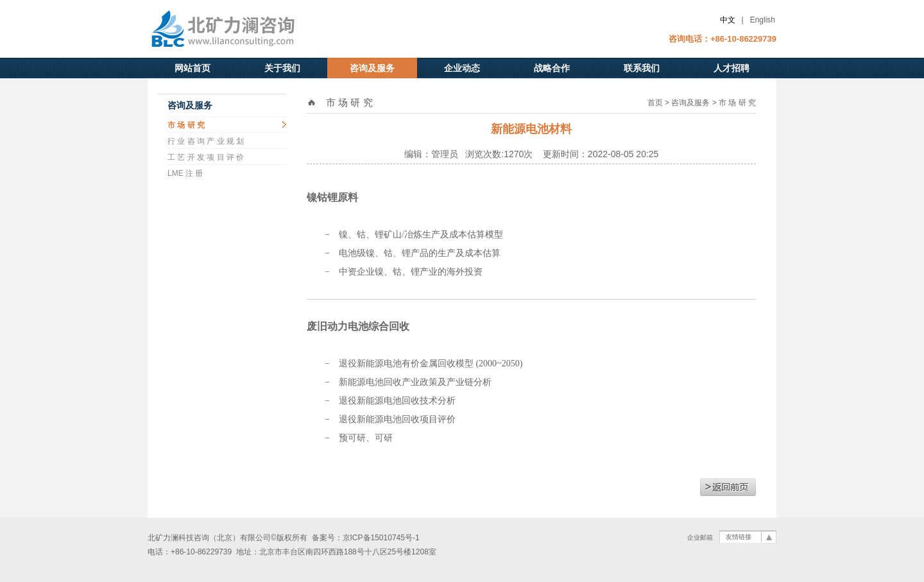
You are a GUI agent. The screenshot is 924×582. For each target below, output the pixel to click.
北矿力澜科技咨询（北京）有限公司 (247, 29)
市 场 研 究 (186, 125)
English (763, 20)
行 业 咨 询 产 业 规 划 (206, 141)
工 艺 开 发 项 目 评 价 (206, 157)
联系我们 (642, 68)
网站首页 (193, 68)
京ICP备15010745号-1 (381, 538)
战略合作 (552, 68)
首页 (655, 103)
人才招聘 (732, 68)
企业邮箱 (700, 537)
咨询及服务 (372, 68)
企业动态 (462, 68)
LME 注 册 (185, 173)
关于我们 (282, 68)
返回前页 (728, 487)
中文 (728, 20)
